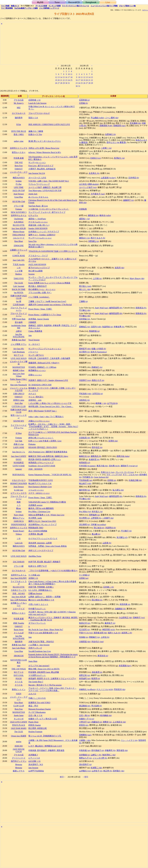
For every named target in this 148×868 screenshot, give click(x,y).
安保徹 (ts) (84, 637)
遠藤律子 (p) (128, 200)
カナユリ (32, 394)
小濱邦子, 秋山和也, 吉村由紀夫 (42, 169)
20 (59, 80)
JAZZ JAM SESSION (37, 264)
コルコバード (19, 238)
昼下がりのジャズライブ (39, 268)
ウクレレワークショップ (39, 184)
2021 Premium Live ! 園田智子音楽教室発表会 (48, 452)
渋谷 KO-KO (19, 593)
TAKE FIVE (19, 278)
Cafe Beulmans (19, 352)
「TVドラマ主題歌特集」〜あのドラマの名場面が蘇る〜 (53, 571)
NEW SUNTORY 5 (19, 212)
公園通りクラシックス (19, 251)
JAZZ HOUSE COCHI (19, 750)
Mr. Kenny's (19, 103)
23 (66, 80)
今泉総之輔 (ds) (135, 480)
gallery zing (19, 141)
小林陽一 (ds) (85, 740)
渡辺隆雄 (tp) (85, 706)
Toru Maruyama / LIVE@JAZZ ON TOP (45, 190)
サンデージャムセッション (40, 238)
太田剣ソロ (33, 578)
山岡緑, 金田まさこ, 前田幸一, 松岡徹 (44, 597)
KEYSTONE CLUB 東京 (19, 661)
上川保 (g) (97, 278)
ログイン (145, 10)
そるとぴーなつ (19, 480)
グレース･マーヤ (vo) (125, 472)
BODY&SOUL (19, 475)
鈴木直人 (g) (97, 511)
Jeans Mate (33, 661)
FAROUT (19, 169)
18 (71, 77)
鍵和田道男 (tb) (116, 308)
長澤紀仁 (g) (119, 158)
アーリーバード (19, 758)
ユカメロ (32, 694)
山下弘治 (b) (112, 403)
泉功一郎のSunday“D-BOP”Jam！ (43, 411)
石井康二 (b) (108, 587)
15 (64, 77)
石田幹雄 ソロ (34, 100)
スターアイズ (19, 609)
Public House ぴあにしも (19, 380)
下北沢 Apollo (19, 264)
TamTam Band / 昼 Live (38, 206)
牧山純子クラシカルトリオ (40, 483)
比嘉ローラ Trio (35, 134)
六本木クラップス (19, 590)
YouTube (26, 8)
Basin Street (19, 630)
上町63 (19, 331)
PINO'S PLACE (19, 725)
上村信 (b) (105, 637)
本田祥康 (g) (125, 604)
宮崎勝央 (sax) (85, 735)
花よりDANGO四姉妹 (38, 531)
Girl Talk (19, 441)
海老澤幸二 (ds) (109, 755)
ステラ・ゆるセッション (39, 493)
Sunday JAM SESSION (38, 228)
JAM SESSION (35, 469)
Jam (30, 335)
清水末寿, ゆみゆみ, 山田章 (40, 543)
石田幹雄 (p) (84, 100)
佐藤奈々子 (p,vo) (87, 719)
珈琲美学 (19, 118)
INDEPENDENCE (19, 524)
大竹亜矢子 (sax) (98, 194)
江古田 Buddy (19, 305)
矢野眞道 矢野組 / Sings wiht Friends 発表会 (48, 546)
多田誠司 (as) (85, 678)
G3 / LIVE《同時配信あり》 (40, 590)
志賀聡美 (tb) (85, 438)
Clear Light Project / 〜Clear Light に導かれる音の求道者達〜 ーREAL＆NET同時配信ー (52, 583)
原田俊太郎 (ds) (100, 633)
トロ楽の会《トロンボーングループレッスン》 (49, 209)
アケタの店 (19, 100)
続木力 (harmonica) (99, 352)
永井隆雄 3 (33, 755)
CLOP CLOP (19, 706)
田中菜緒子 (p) (98, 750)
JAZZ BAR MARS (19, 728)
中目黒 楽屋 (19, 158)
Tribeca (19, 534)
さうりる (19, 682)
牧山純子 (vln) (85, 483)
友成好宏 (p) (94, 459)
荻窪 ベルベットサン (19, 416)
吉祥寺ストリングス (19, 148)
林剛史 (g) (107, 722)
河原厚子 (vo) (85, 380)
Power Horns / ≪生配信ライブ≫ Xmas (45, 315)
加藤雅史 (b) (120, 609)
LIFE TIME (19, 187)
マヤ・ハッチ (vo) (114, 475)
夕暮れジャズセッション (39, 421)
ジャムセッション (36, 490)
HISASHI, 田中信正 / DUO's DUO (43, 447)
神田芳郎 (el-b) (109, 630)
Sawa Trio (32, 241)
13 (59, 77)
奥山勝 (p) (96, 534)
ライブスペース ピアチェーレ (19, 426)
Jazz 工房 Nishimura (19, 600)
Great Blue (19, 197)
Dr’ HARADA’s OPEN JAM (40, 385)
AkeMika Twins (35, 556)
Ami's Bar (19, 403)
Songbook (91, 2)
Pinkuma (32, 444)
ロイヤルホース (19, 113)
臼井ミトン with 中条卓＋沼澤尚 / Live (45, 441)
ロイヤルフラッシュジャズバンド (43, 538)
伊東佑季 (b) (119, 327)
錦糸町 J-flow (19, 370)
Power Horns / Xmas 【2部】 (40, 498)
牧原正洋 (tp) (85, 623)
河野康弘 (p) (93, 241)
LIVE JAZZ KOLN (19, 358)
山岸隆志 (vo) (85, 771)
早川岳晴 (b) (96, 706)
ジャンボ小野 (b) (100, 758)
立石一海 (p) (84, 715)
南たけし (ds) (85, 289)
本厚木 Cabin (19, 400)
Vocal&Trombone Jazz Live (40, 651)
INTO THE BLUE (19, 131)
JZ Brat (19, 433)
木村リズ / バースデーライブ (41, 550)
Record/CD (74, 2)
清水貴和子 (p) (85, 764)
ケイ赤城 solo (34, 575)
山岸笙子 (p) (97, 771)
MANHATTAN (19, 367)
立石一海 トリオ (35, 715)
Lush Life (19, 543)
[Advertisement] (74, 45)
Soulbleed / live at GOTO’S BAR (42, 466)
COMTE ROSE (19, 256)
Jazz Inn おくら (19, 452)
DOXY (19, 459)
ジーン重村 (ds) (112, 118)
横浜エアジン (19, 518)
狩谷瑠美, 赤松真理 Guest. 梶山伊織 (44, 672)
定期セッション (35, 375)
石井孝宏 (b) (134, 178)
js (29, 626)
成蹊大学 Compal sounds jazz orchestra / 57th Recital (50, 305)
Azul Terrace (19, 194)
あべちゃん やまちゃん (38, 197)
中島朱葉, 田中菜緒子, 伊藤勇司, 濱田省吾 (46, 750)
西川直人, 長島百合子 (38, 286)
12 (56, 77)
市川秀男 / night (35, 518)
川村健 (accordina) (98, 524)
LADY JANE (19, 447)
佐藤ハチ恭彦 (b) (99, 349)
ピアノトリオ (34, 758)
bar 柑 (19, 301)
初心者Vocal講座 (36, 271)
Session (31, 274)
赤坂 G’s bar (19, 444)
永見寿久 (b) (94, 173)
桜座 (19, 502)
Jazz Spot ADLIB (19, 228)
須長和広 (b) (84, 400)
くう (19, 505)
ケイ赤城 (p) (84, 575)
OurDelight (19, 219)
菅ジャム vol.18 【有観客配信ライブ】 (45, 736)
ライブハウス (76, 6)
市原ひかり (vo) (108, 472)
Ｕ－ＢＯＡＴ (34, 344)
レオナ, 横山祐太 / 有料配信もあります (45, 746)
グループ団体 (127, 6)
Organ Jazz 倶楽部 (19, 736)
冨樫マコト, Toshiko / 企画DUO (42, 235)
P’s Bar (19, 184)
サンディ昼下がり (36, 355)
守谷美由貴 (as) (86, 480)
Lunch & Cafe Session (37, 103)
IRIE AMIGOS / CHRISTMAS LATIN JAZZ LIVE (49, 124)
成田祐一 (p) (84, 219)
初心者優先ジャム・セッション (42, 289)
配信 (7, 8)
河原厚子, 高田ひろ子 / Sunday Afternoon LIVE (48, 380)
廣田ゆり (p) (84, 238)
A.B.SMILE (19, 222)
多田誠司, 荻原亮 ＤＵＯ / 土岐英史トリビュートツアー (52, 678)
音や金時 (19, 322)
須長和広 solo (35, 400)
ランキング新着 (54, 6)
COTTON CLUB (19, 406)
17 (69, 77)
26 (56, 83)
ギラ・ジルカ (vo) (131, 475)
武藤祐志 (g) (97, 722)
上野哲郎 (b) (96, 518)
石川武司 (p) (84, 630)
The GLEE (19, 283)
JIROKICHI (19, 656)
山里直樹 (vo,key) (108, 178)
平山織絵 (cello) (97, 118)
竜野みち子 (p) (85, 758)
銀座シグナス (19, 771)
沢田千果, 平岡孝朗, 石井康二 (41, 587)
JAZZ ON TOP (19, 190)
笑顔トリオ (33, 118)
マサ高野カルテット (37, 675)
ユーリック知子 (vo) (88, 187)
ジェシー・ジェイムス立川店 (19, 389)
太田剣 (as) (84, 578)
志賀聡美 (83, 209)
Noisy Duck (19, 515)
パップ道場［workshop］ (39, 297)
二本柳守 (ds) (108, 518)
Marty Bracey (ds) (137, 278)
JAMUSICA (19, 521)
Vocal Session (34, 340)
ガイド (15, 6)
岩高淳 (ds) (119, 268)
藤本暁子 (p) (110, 623)
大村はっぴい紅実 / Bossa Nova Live (44, 148)
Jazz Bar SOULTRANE (19, 335)
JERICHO (19, 746)
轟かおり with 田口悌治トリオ (41, 600)
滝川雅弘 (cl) (122, 537)
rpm (19, 666)
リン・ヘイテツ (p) (129, 740)
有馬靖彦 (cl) (85, 463)
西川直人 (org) (85, 286)
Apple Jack (33, 194)
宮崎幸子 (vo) (139, 618)
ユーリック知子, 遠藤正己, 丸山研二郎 (45, 187)
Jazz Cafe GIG (19, 260)
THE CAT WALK (19, 669)
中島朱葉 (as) (85, 750)
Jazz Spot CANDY (19, 456)
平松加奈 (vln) (85, 394)
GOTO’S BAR (19, 466)
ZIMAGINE (19, 246)
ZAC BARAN (19, 562)
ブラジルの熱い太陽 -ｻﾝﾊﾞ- (40, 293)
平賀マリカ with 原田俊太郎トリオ (43, 633)
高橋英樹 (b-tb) (106, 126)
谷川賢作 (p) (84, 352)
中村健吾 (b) (88, 477)
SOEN (19, 694)
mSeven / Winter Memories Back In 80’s (45, 152)
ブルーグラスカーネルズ (39, 113)
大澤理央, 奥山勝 (36, 534)
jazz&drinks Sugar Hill (19, 327)
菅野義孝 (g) (94, 515)
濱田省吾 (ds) (122, 750)
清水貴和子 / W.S (36, 764)
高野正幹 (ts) (85, 675)
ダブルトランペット (37, 623)
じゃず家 (19, 271)
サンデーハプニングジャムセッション (45, 349)
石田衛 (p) (112, 480)
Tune (57, 2)
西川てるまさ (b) (98, 238)
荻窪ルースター (19, 152)
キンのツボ (19, 719)
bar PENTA (19, 293)
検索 (5, 6)
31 (69, 83)
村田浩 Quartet (35, 725)
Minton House (19, 232)
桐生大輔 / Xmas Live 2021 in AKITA (44, 669)
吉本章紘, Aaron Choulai (39, 319)
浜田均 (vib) (96, 327)
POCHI (19, 678)
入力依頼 (41, 6)
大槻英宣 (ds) (85, 642)
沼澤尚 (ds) (113, 441)
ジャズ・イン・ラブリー (19, 698)
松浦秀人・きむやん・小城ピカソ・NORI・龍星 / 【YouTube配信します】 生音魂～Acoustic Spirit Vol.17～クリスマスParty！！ (53, 427)
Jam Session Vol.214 (37, 173)
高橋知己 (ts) (85, 327)
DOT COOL (19, 675)
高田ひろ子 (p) (98, 380)
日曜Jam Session (35, 593)
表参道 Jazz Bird (19, 340)
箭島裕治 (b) (141, 308)
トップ (49, 8)
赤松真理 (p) (97, 672)
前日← (63, 777)
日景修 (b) (83, 103)
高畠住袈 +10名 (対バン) (39, 225)
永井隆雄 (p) (84, 755)
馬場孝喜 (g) (94, 331)
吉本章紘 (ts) (85, 319)
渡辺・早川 (33, 706)
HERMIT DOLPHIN (19, 483)
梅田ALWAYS (19, 178)
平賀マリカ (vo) (86, 633)
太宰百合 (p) (97, 394)
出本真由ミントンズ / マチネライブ (44, 232)
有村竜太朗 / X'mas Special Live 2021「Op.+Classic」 (51, 406)
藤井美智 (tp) (85, 490)
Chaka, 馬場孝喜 (35, 331)
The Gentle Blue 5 (36, 682)
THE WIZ (19, 162)
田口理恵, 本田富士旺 (38, 728)
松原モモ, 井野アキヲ (38, 566)
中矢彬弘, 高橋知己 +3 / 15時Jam (42, 367)
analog (19, 742)
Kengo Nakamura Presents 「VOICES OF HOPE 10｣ (50, 475)
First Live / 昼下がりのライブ (41, 166)
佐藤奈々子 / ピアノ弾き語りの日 (43, 719)
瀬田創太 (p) (93, 215)
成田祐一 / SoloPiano (37, 219)
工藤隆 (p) (83, 301)
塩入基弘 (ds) (118, 490)
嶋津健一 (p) (101, 403)
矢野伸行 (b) (110, 134)
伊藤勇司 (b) (110, 750)
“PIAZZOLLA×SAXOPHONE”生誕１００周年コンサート (53, 251)
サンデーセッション (37, 162)
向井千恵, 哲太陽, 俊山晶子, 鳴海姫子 (44, 562)
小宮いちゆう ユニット (38, 604)
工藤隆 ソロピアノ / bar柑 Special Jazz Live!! (47, 301)
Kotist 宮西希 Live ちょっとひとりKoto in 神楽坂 (49, 283)
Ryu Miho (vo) (85, 511)
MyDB (40, 2)
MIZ (19, 108)
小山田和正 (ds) (125, 618)
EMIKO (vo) (95, 158)
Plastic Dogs (33, 722)
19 (56, 80)
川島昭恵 (32, 322)
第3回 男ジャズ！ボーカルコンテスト (45, 141)
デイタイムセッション (38, 222)
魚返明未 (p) (107, 327)
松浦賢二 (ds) (96, 768)
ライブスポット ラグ (19, 583)
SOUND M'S (19, 421)
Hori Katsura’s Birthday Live (40, 487)
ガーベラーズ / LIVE (37, 178)
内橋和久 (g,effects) (87, 689)
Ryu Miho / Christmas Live (39, 511)
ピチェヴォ (33, 215)
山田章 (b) (107, 543)
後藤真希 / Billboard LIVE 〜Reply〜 (44, 363)
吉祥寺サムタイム (19, 215)
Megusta (19, 764)
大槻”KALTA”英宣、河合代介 (41, 642)
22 (64, 80)
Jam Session (33, 768)
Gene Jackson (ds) (101, 477)
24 (69, 80)
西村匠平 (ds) (85, 349)
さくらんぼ (19, 633)
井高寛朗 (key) (125, 666)
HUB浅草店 (19, 463)
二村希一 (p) (106, 148)
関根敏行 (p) (94, 637)
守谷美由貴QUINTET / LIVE (41, 480)
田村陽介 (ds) (119, 771)
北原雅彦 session (35, 505)
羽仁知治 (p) (99, 528)
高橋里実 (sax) (119, 126)
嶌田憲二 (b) (127, 633)
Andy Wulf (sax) (102, 308)
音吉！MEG (19, 134)
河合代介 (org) (97, 642)
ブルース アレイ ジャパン (19, 309)
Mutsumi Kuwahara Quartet (40, 709)
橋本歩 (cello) (105, 215)
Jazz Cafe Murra (19, 648)
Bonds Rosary (19, 531)
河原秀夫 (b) (110, 528)
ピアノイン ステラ (19, 493)
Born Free (19, 166)
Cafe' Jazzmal (19, 286)
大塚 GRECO (19, 394)
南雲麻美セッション (37, 370)
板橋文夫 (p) (84, 456)
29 (64, 83)
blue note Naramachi (19, 385)
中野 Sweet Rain (19, 319)
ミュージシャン (104, 6)
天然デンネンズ (35, 648)
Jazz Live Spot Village (19, 375)
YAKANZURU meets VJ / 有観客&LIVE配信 (47, 502)
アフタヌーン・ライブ (38, 256)
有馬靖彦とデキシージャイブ (41, 463)
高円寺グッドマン (19, 761)
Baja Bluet (19, 241)
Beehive (19, 274)
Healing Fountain (35, 732)
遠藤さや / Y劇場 (36, 131)
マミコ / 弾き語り (36, 397)
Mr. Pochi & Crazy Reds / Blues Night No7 (46, 630)
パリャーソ (33, 352)
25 (71, 80)
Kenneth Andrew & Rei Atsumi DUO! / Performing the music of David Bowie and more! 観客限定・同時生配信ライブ (53, 656)
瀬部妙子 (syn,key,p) (129, 466)
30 (66, 83)
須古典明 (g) (84, 524)
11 (71, 74)
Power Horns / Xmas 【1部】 (40, 309)
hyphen (19, 181)
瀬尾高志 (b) (96, 456)
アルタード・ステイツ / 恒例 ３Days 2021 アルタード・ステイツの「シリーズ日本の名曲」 (52, 689)
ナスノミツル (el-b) (105, 689)
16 (66, 77)
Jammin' (19, 469)
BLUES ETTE (19, 225)
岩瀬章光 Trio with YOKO (39, 703)
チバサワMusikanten (37, 712)
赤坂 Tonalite (19, 623)
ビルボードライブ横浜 (19, 363)
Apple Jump (19, 715)
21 (61, 80)
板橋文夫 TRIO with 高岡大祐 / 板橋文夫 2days (48, 456)
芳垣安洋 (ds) (120, 689)
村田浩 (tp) (84, 725)
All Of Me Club (19, 201)
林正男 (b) (108, 771)
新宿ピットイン (19, 689)
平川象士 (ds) (85, 310)
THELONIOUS (19, 235)
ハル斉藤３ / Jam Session (39, 645)
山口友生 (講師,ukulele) (89, 184)
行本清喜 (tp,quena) (87, 466)
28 (61, 83)
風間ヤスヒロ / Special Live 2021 (42, 521)
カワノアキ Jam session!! (39, 666)
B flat (19, 124)
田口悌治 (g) (97, 600)
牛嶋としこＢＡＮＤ (37, 698)
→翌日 (85, 777)
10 (69, 74)
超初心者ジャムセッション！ (41, 438)
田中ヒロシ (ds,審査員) (116, 142)
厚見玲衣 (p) (103, 656)
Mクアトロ (19, 355)
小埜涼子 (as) (85, 722)
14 (61, 77)
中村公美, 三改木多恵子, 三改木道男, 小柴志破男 (49, 358)
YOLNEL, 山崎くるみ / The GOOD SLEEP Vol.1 (49, 181)
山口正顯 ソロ (34, 761)
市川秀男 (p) (84, 518)
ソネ (19, 268)
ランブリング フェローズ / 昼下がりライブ (47, 212)
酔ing (19, 508)
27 (59, 83)
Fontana (19, 209)
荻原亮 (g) (96, 678)
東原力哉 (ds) (102, 466)
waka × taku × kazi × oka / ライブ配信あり (46, 417)
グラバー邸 (19, 206)
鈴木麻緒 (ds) (106, 715)
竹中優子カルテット (37, 609)
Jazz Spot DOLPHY (19, 578)
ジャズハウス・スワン (19, 173)
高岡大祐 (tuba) (123, 456)
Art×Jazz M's (19, 349)
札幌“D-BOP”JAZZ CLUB (19, 297)
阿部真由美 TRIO (36, 528)
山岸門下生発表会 (36, 771)
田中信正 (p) (97, 447)
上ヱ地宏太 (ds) (119, 722)
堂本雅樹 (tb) (135, 123)
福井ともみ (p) (114, 633)
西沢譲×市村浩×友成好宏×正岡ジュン (45, 459)
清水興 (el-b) (114, 466)
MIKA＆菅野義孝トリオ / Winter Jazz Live (46, 515)
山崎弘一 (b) (96, 755)
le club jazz (19, 490)
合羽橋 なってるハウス (19, 604)
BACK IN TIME (19, 289)
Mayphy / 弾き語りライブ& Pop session (45, 685)
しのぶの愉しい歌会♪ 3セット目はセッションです (50, 403)
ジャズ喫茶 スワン (19, 344)
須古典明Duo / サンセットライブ (43, 524)
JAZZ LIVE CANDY (19, 722)
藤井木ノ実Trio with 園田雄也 (41, 508)
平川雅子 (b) (126, 531)
